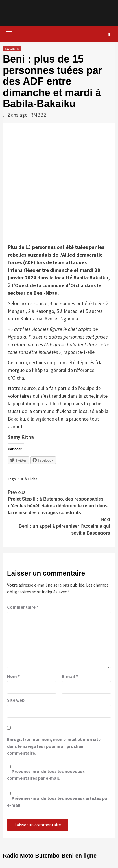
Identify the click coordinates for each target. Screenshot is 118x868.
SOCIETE (12, 49)
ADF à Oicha (27, 479)
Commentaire (23, 607)
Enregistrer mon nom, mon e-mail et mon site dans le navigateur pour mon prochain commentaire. (54, 746)
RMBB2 (38, 115)
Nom (13, 676)
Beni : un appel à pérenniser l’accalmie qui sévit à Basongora (59, 526)
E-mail (70, 676)
